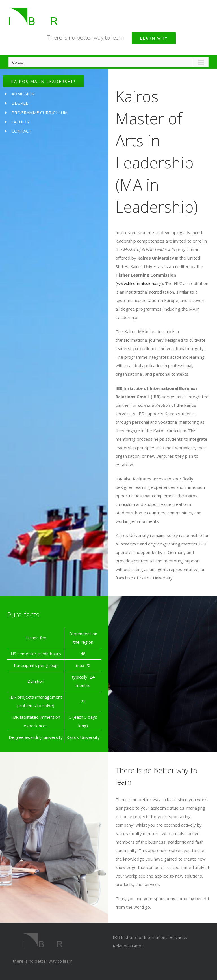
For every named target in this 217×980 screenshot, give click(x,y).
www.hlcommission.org (139, 283)
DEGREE (20, 103)
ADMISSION (23, 94)
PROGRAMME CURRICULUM (40, 112)
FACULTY (21, 122)
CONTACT (21, 131)
